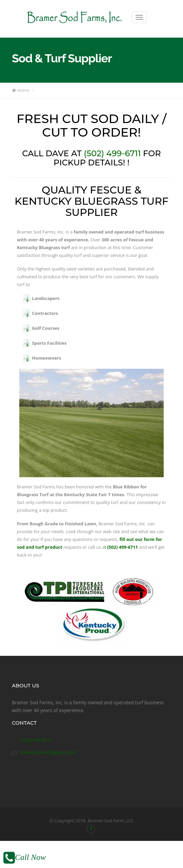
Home (21, 90)
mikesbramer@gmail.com (49, 752)
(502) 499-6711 (112, 153)
